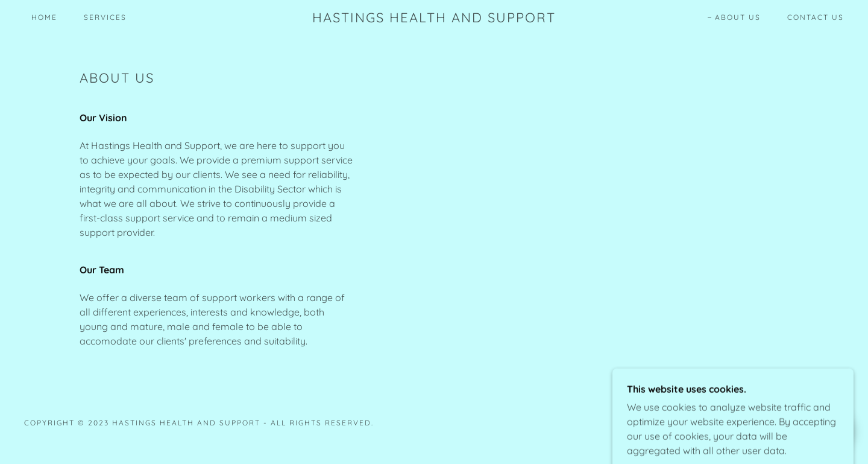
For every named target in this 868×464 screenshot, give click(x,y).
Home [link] (44, 17)
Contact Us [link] (816, 17)
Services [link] (105, 17)
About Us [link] (738, 17)
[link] (434, 19)
